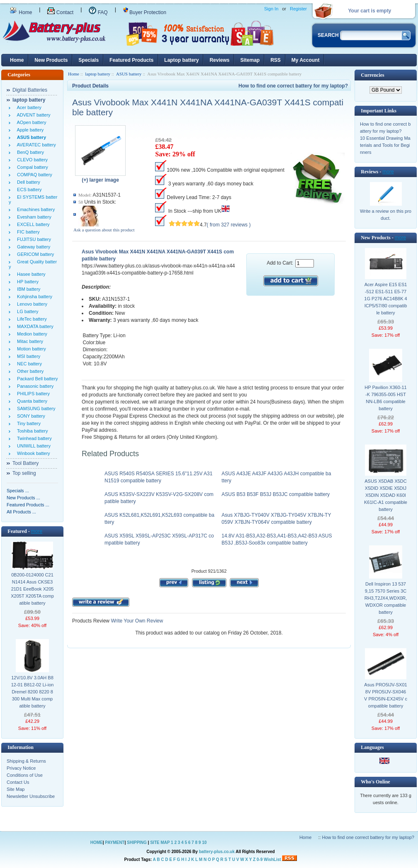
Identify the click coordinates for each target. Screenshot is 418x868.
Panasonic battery (34, 386)
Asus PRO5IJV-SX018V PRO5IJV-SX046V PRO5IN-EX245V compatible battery (386, 695)
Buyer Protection (145, 12)
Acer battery (28, 107)
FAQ (98, 12)
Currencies (372, 75)
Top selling (24, 473)
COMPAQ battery (33, 175)
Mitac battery (29, 341)
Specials (89, 60)
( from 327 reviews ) (228, 225)
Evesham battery (33, 217)
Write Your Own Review (136, 621)
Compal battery (31, 167)
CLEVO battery (31, 160)
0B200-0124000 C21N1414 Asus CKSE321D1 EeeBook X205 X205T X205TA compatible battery (32, 589)
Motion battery (30, 349)
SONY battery (30, 416)
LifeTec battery (31, 319)
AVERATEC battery (35, 145)
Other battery (29, 371)
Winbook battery (32, 453)
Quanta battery (31, 401)
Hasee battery (30, 274)
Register (298, 9)
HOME (97, 842)
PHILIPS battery (32, 394)
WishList (272, 859)
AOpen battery (30, 122)
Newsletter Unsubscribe (31, 796)
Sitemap (250, 60)
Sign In (271, 9)
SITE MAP (160, 842)
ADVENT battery (33, 115)
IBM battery (27, 289)
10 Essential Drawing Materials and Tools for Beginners (385, 145)
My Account (306, 60)
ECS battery (28, 190)
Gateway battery (32, 247)
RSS (276, 60)
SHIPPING (137, 842)
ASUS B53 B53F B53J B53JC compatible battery (276, 494)
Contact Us (18, 782)
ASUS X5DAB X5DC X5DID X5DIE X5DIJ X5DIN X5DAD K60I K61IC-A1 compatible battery (386, 495)
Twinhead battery (33, 438)
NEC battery (28, 364)
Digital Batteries (30, 90)
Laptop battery (181, 60)
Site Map (16, 789)
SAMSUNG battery (35, 408)
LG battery (26, 311)
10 (204, 842)
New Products (51, 60)
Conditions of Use (25, 775)
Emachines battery (35, 209)
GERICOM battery (34, 254)
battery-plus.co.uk (217, 852)
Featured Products (131, 60)
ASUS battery (129, 74)
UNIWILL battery (33, 446)
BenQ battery (29, 152)
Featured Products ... (28, 505)
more (37, 531)
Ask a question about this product (104, 230)
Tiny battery (28, 423)
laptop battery (98, 74)
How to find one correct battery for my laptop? (293, 86)
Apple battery (29, 130)
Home (21, 12)
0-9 (260, 859)
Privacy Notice (21, 768)
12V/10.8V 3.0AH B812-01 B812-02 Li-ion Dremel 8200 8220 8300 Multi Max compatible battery (33, 692)
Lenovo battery (31, 304)
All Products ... (21, 512)
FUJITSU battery (33, 239)
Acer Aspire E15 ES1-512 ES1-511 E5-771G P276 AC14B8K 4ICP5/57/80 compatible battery (385, 299)
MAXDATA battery (34, 326)
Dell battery (27, 182)
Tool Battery (26, 463)
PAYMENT (115, 842)
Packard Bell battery (36, 379)
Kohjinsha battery (33, 297)
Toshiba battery (31, 431)
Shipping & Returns (26, 761)
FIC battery (27, 232)
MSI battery (27, 356)
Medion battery (31, 334)
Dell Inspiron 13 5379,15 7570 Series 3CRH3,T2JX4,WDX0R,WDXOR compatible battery (386, 598)
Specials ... (18, 491)
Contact (60, 12)
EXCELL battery (32, 224)
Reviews (219, 60)
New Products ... (23, 498)
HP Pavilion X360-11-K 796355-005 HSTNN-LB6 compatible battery (385, 398)
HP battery (27, 282)
